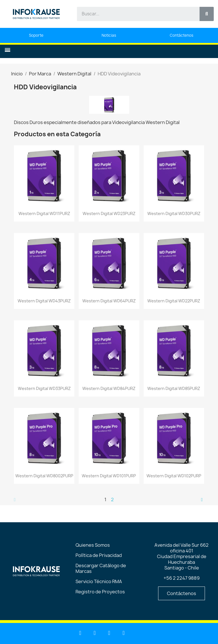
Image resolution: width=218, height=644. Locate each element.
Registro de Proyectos (100, 592)
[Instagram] (124, 633)
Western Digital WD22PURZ (174, 301)
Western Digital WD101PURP (109, 476)
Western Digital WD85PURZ (174, 388)
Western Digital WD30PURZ (174, 213)
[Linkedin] (80, 633)
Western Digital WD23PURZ (109, 213)
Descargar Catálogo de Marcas (101, 568)
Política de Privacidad (99, 555)
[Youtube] (95, 633)
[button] (8, 50)
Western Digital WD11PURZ (44, 213)
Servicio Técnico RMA (99, 581)
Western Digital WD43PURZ (44, 301)
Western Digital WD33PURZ (44, 388)
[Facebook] (109, 633)
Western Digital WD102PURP (174, 476)
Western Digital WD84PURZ (109, 388)
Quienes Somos (93, 545)
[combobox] (135, 14)
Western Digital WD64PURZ (109, 301)
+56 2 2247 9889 (182, 578)
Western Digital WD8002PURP (44, 476)
